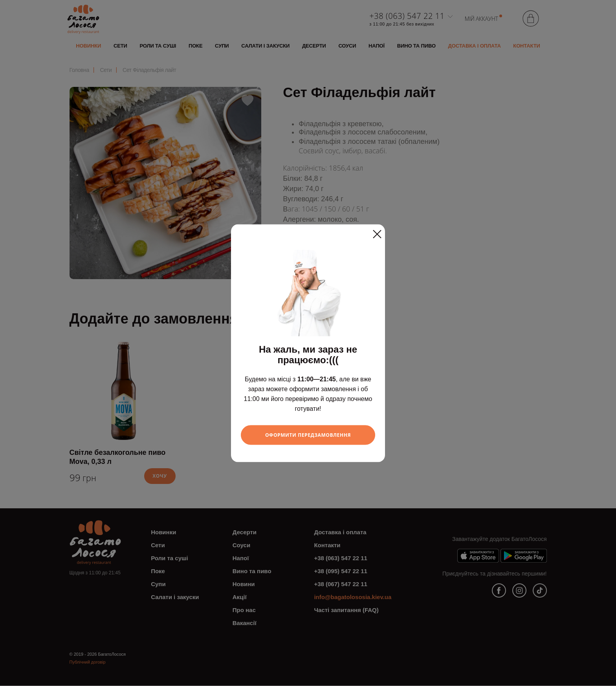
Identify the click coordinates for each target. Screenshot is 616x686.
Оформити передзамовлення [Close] (308, 435)
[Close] (377, 231)
